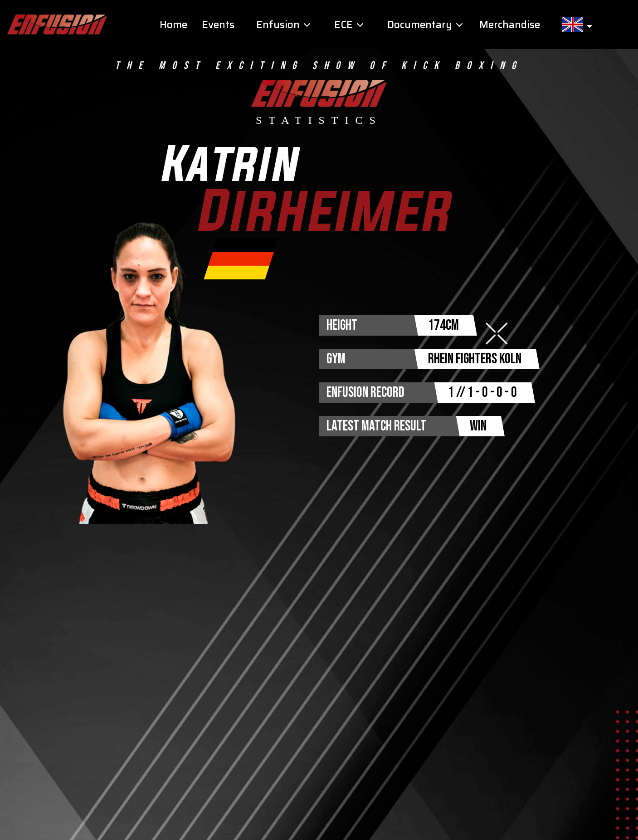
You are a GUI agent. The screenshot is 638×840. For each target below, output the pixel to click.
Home (173, 25)
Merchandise (510, 25)
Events (218, 25)
